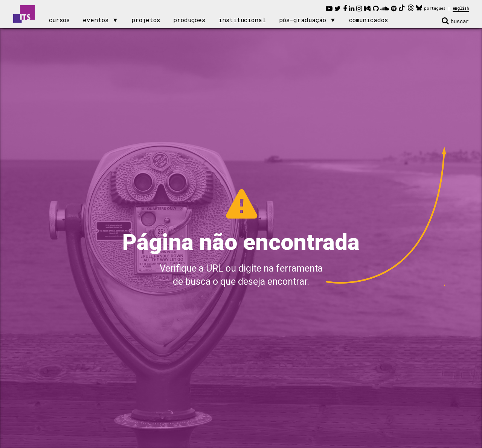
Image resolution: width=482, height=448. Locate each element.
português (435, 8)
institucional (242, 20)
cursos (59, 20)
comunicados (368, 20)
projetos (146, 20)
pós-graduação (303, 20)
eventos (96, 20)
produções (189, 20)
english (461, 8)
